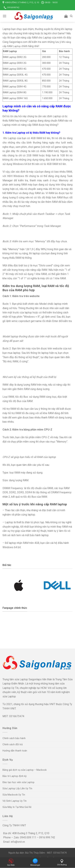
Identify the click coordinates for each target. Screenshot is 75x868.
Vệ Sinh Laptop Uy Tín (15, 801)
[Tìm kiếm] (71, 16)
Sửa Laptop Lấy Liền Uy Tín (17, 788)
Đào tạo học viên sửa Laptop (18, 782)
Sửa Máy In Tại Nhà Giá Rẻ (17, 807)
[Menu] (5, 16)
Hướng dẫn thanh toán (15, 751)
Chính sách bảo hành (14, 738)
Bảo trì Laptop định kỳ (15, 776)
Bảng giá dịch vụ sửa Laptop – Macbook (25, 770)
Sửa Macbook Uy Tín (14, 795)
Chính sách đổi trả (13, 744)
